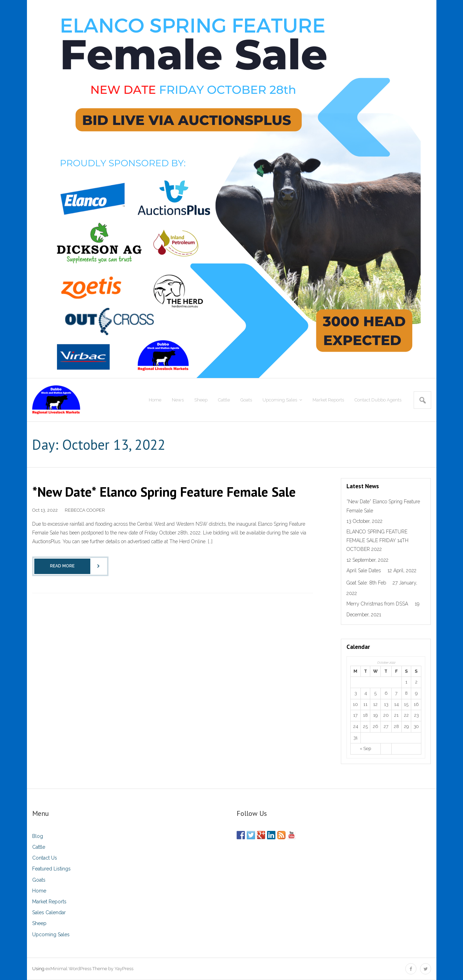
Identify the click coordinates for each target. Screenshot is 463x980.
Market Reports (49, 902)
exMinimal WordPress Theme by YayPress (89, 969)
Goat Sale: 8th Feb (366, 583)
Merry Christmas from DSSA (377, 604)
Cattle (39, 847)
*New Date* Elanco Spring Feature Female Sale (164, 492)
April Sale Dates (364, 570)
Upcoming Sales (51, 934)
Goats (39, 880)
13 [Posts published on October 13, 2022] (386, 704)
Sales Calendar (49, 912)
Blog (38, 836)
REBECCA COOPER (85, 510)
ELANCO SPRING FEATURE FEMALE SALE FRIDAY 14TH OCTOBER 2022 (377, 540)
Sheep (39, 923)
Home (39, 891)
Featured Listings (51, 869)
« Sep (365, 748)
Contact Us (45, 858)
